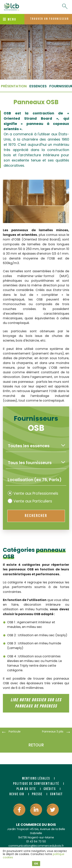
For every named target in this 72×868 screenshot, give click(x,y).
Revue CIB (17, 794)
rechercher (36, 516)
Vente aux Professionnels (33, 493)
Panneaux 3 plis (53, 731)
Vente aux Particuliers (30, 501)
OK (36, 864)
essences (38, 86)
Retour (36, 745)
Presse (37, 794)
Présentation (14, 86)
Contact (56, 794)
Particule (15, 731)
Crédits (50, 789)
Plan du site (26, 789)
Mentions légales (36, 778)
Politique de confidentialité (36, 784)
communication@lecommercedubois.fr (36, 846)
